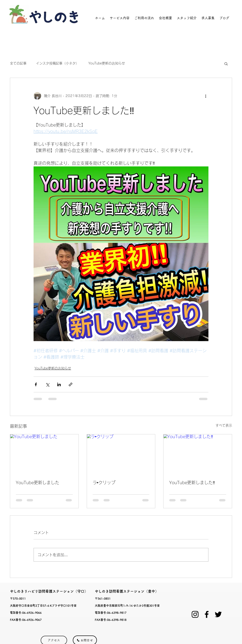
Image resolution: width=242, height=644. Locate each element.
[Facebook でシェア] (36, 384)
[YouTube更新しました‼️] (198, 453)
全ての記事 (18, 63)
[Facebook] (207, 614)
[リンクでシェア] (71, 384)
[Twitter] (218, 614)
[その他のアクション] (206, 96)
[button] (226, 64)
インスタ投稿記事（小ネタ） (57, 63)
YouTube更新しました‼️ (192, 483)
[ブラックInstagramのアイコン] (195, 614)
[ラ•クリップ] (121, 453)
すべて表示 (224, 425)
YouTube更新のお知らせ (107, 63)
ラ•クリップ (104, 483)
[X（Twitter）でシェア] (47, 384)
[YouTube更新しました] (44, 453)
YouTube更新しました (38, 483)
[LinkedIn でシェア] (59, 384)
